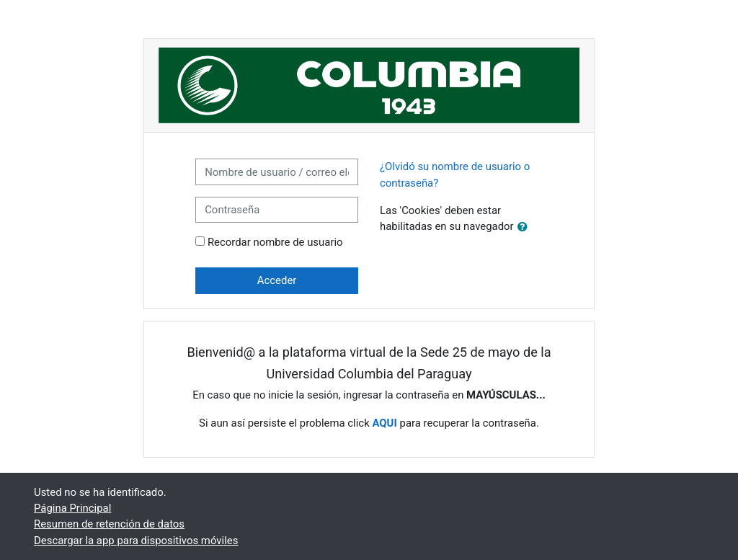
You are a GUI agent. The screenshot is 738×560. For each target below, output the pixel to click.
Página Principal (72, 508)
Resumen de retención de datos (109, 524)
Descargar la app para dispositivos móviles (136, 541)
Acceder (277, 280)
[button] (525, 227)
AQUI (384, 423)
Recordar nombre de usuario (275, 242)
